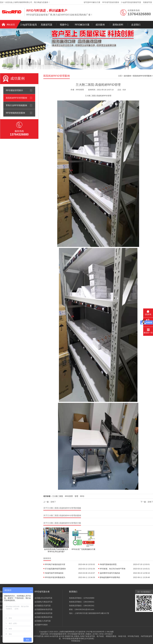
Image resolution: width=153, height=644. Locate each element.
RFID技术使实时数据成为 (55, 577)
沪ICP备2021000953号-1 (96, 632)
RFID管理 (69, 496)
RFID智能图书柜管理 (76, 634)
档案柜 (88, 634)
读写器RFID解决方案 (92, 2)
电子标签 (100, 636)
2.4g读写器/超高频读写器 (131, 2)
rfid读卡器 (122, 636)
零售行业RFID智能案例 (16, 105)
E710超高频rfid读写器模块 (55, 569)
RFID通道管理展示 (14, 90)
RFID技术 (109, 634)
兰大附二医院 (58, 496)
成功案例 (100, 25)
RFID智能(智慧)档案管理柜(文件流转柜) (78, 639)
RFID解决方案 (82, 25)
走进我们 (136, 25)
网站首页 (11, 25)
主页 (120, 76)
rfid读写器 (44, 634)
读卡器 (61, 636)
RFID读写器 (39, 636)
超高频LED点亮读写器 (43, 598)
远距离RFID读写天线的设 (110, 573)
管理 (76, 496)
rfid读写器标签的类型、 (109, 564)
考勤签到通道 (111, 636)
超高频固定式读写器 (43, 606)
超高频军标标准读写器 (43, 613)
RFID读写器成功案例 (111, 2)
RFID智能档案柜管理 (58, 634)
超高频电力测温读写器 (43, 602)
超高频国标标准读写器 (43, 609)
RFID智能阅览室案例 (15, 113)
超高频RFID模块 (41, 625)
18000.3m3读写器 (51, 636)
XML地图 (110, 632)
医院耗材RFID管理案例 (16, 98)
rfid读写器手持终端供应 (54, 573)
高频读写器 (148, 2)
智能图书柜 (69, 636)
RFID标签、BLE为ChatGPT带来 (113, 569)
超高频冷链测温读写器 (43, 617)
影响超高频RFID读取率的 (110, 577)
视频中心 (64, 25)
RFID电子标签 (133, 636)
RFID (82, 496)
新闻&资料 (118, 25)
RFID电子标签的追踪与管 (55, 564)
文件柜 (95, 634)
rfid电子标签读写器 (87, 636)
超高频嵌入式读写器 (43, 621)
